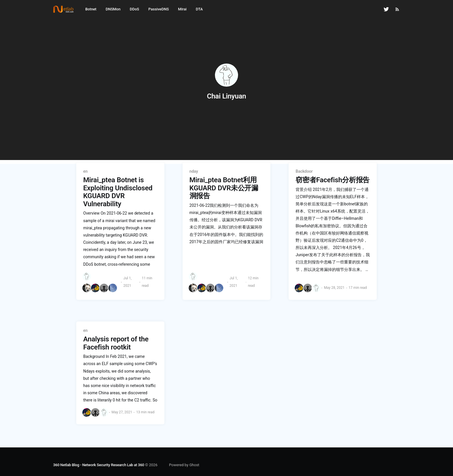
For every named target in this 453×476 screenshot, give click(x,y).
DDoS (134, 9)
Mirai (182, 9)
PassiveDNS (158, 9)
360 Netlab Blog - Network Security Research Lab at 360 (99, 465)
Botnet (91, 9)
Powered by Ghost (184, 465)
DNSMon (113, 9)
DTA (199, 9)
